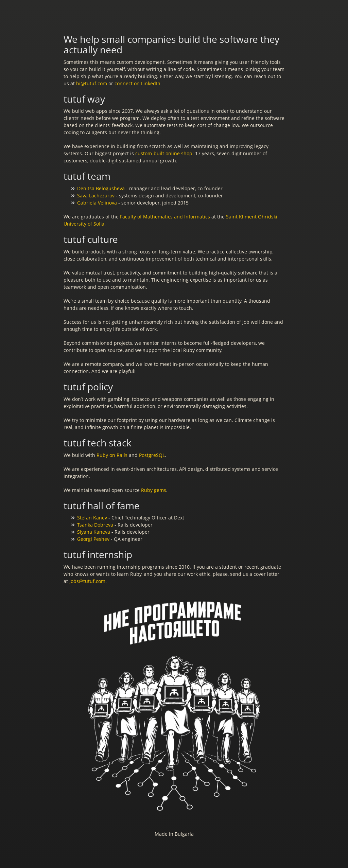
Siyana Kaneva (94, 532)
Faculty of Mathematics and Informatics (165, 217)
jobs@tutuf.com (87, 581)
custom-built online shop (164, 153)
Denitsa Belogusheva (101, 188)
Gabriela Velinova (97, 203)
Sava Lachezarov (96, 196)
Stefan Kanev (92, 518)
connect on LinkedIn (137, 83)
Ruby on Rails (112, 455)
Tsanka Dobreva (95, 525)
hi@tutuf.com (92, 83)
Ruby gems (154, 490)
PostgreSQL (152, 455)
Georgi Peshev (93, 539)
